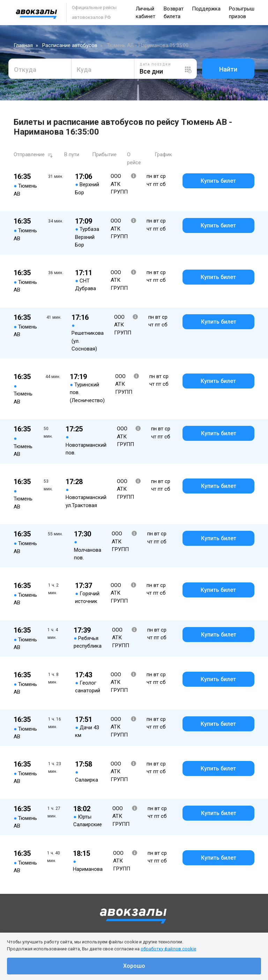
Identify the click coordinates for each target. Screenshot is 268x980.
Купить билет (218, 181)
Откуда (25, 70)
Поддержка (206, 9)
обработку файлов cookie (168, 949)
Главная (23, 45)
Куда (84, 70)
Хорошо (134, 966)
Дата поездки (155, 65)
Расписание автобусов (70, 45)
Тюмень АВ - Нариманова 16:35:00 (148, 45)
